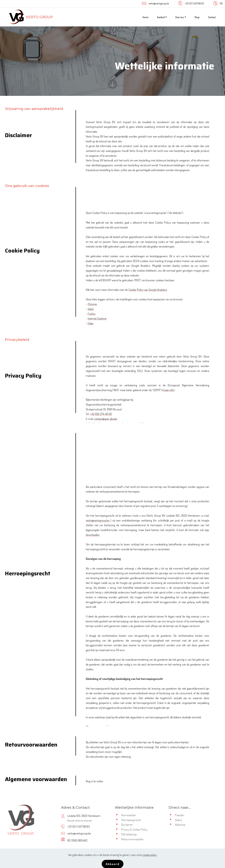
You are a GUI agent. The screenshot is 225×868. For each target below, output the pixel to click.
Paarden (180, 818)
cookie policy (150, 864)
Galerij (178, 822)
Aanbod (161, 17)
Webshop (180, 827)
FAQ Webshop (129, 837)
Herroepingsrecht (131, 822)
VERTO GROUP (39, 17)
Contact (212, 17)
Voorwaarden (129, 818)
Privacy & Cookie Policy (134, 832)
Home (145, 17)
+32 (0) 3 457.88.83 (194, 3)
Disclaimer (127, 827)
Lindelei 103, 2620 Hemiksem (84, 821)
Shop (197, 17)
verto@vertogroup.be (159, 3)
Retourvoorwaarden (132, 842)
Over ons (180, 17)
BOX (131, 857)
